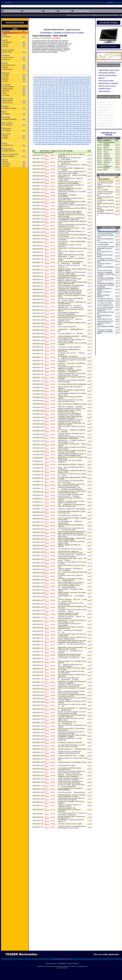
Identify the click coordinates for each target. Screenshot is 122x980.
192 (79, 95)
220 (59, 99)
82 (66, 83)
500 (86, 130)
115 (48, 87)
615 (74, 144)
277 (79, 105)
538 (42, 136)
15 (64, 77)
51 (42, 81)
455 (48, 126)
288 (59, 107)
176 (83, 93)
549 (79, 136)
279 (86, 105)
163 (38, 93)
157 (76, 91)
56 (56, 81)
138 (69, 89)
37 (63, 79)
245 (86, 101)
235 (52, 101)
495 (69, 130)
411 (72, 121)
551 (86, 136)
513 (72, 132)
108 (83, 85)
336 (48, 113)
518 (89, 132)
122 (72, 87)
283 (42, 107)
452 (38, 126)
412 (76, 121)
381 (86, 117)
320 (52, 111)
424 (59, 123)
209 (79, 97)
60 (66, 81)
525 (55, 134)
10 (51, 77)
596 (66, 142)
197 (38, 97)
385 (42, 119)
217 (48, 99)
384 (38, 119)
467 (89, 126)
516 (83, 132)
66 (82, 81)
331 (89, 111)
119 (62, 87)
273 (66, 105)
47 (90, 79)
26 (34, 79)
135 (59, 89)
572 (42, 140)
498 (79, 130)
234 (48, 101)
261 (83, 103)
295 (83, 107)
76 (50, 83)
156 (72, 91)
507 (52, 132)
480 (76, 128)
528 (66, 134)
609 (54, 144)
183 (48, 95)
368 (42, 117)
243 (79, 101)
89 (84, 83)
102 (62, 85)
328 (79, 111)
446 (76, 125)
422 (52, 123)
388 (52, 119)
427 (69, 123)
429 (76, 123)
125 (82, 87)
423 (55, 123)
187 (62, 95)
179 (35, 95)
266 (42, 105)
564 (72, 138)
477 (66, 128)
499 (83, 130)
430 (79, 123)
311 (79, 109)
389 (55, 119)
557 (48, 138)
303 (52, 109)
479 (72, 128)
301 (45, 109)
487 (42, 130)
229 (89, 99)
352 (45, 115)
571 (38, 140)
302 (48, 109)
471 (45, 128)
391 (62, 119)
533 (83, 134)
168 (55, 93)
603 (89, 142)
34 (56, 79)
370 (48, 117)
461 (69, 126)
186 (59, 95)
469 (38, 128)
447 (79, 125)
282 (38, 107)
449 (86, 125)
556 (45, 138)
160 (86, 91)
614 (71, 144)
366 (35, 117)
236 (55, 101)
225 (76, 99)
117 (55, 87)
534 (86, 134)
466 (86, 126)
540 (48, 136)
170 (62, 93)
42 (77, 79)
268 (48, 105)
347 (86, 113)
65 (79, 81)
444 (69, 125)
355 (55, 115)
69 (90, 81)
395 (76, 119)
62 (71, 81)
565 (76, 138)
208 (76, 97)
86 (77, 83)
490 (52, 130)
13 (58, 77)
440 (55, 125)
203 (59, 97)
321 (55, 111)
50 (40, 81)
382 (89, 117)
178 (89, 93)
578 (62, 140)
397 (83, 119)
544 (62, 136)
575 (52, 140)
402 (42, 121)
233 (45, 101)
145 (35, 91)
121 (68, 87)
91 (90, 83)
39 (69, 79)
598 (72, 142)
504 (42, 132)
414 (83, 121)
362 (79, 115)
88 (82, 83)
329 (83, 111)
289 (62, 107)
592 (52, 142)
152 (59, 91)
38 (66, 79)
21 (79, 77)
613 (67, 144)
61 (69, 81)
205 (66, 97)
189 (69, 95)
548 (76, 136)
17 (69, 77)
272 (62, 105)
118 (58, 87)
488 (45, 130)
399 (89, 119)
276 (76, 105)
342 (69, 113)
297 (89, 107)
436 (42, 125)
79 (58, 83)
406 (55, 121)
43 (79, 79)
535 (89, 134)
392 (66, 119)
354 (52, 115)
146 (38, 91)
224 (72, 99)
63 (74, 81)
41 (74, 79)
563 (69, 138)
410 (69, 121)
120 (65, 87)
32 (50, 79)
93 (37, 85)
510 (62, 132)
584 (83, 140)
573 (45, 140)
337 (52, 113)
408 (62, 121)
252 (52, 103)
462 (72, 126)
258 (72, 103)
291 (69, 107)
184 (52, 95)
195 (89, 95)
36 (61, 79)
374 (62, 117)
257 (69, 103)
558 (52, 138)
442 (62, 125)
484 (89, 128)
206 (69, 97)
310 (76, 109)
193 (83, 95)
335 (45, 113)
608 (50, 144)
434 (35, 125)
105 (73, 85)
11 (53, 77)
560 (59, 138)
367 (38, 117)
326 (72, 111)
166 (48, 93)
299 (38, 109)
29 (42, 79)
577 (59, 140)
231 (38, 101)
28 (40, 79)
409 (66, 121)
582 (76, 140)
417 (35, 123)
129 (38, 89)
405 (52, 121)
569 (89, 138)
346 (83, 113)
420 (45, 123)
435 (38, 125)
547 (72, 136)
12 (56, 77)
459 (62, 126)
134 (55, 89)
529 (69, 134)
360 (72, 115)
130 (42, 89)
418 (38, 123)
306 (62, 109)
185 (55, 95)
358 (66, 115)
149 (48, 91)
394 (72, 119)
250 (45, 103)
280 (89, 105)
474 (55, 128)
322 (59, 111)
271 (59, 105)
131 (45, 89)
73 (42, 83)
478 (69, 128)
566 (79, 138)
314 (89, 109)
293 (76, 107)
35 (58, 79)
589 (42, 142)
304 (55, 109)
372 (55, 117)
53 (48, 81)
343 (72, 113)
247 (35, 103)
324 (66, 111)
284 (45, 107)
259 (76, 103)
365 (89, 115)
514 (76, 132)
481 (79, 128)
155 (69, 91)
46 (87, 79)
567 (83, 138)
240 (69, 101)
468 (35, 128)
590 (45, 142)
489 (48, 130)
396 (79, 119)
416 (89, 121)
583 (79, 140)
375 (66, 117)
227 (83, 99)
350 (38, 115)
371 (52, 117)
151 (55, 91)
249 (42, 103)
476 (62, 128)
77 (53, 83)
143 (86, 89)
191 (76, 95)
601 (83, 142)
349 (35, 115)
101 (59, 85)
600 (79, 142)
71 (37, 83)
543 (59, 136)
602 (86, 142)
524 (52, 134)
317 (42, 111)
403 (45, 121)
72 (40, 83)
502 (35, 132)
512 (69, 132)
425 (62, 123)
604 (36, 144)
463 (76, 126)
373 (59, 117)
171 (66, 93)
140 (76, 89)
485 (35, 130)
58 (61, 81)
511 (65, 132)
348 (89, 113)
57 (58, 81)
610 (57, 144)
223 (69, 99)
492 (59, 130)
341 (66, 113)
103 (66, 85)
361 (76, 115)
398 (86, 119)
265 (38, 105)
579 (66, 140)
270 (55, 105)
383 (35, 119)
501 (89, 130)
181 (42, 95)
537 (38, 136)
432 (86, 123)
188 (66, 95)
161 (89, 91)
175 (79, 93)
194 (86, 95)
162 (35, 93)
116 (52, 87)
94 (39, 85)
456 (52, 126)
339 (59, 113)
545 (66, 136)
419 (42, 123)
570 (35, 140)
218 (52, 99)
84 (71, 83)
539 (45, 136)
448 (83, 125)
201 (52, 97)
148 (45, 91)
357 (62, 115)
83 (69, 83)
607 (47, 144)
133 (52, 89)
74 (45, 83)
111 (35, 87)
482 (83, 128)
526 (59, 134)
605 (40, 144)
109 (86, 85)
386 (45, 119)
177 (86, 93)
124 (79, 87)
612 (64, 144)
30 (45, 79)
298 (35, 109)
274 (69, 105)
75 (48, 83)
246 (89, 101)
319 (48, 111)
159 (83, 91)
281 (35, 107)
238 (62, 101)
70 (34, 83)
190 (72, 95)
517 (86, 132)
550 (83, 136)
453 (42, 126)
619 (88, 144)
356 (59, 115)
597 (69, 142)
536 (35, 136)
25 (90, 77)
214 (38, 99)
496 (72, 130)
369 (45, 117)
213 (35, 99)
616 (77, 144)
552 (89, 136)
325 (69, 111)
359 (69, 115)
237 (59, 101)
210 (83, 97)
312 (83, 109)
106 (76, 85)
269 (52, 105)
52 (45, 81)
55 (53, 81)
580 (69, 140)
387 (48, 119)
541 (52, 136)
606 (43, 144)
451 (35, 126)
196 (35, 97)
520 (38, 134)
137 (66, 89)
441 (59, 125)
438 (48, 125)
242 (76, 101)
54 (50, 81)
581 (72, 140)
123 (75, 87)
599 (76, 142)
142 (83, 89)
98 (50, 85)
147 (42, 91)
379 (79, 117)
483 (86, 128)
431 (83, 123)
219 (55, 99)
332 (35, 113)
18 (72, 77)
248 (38, 103)
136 (62, 89)
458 (59, 126)
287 (55, 107)
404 (48, 121)
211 (86, 97)
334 (42, 113)
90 (87, 83)
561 (62, 138)
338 (55, 113)
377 (72, 117)
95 (42, 85)
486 (38, 130)
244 (83, 101)
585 (86, 140)
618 (84, 144)
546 (69, 136)
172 (69, 93)
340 (62, 113)
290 (66, 107)
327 (76, 111)
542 (55, 136)
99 (53, 85)
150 (52, 91)
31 (48, 79)
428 (72, 123)
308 (69, 109)
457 (55, 126)
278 (83, 105)
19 (74, 77)
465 (83, 126)
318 (45, 111)
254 (59, 103)
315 (35, 111)
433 (89, 123)
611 (60, 144)
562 (66, 138)
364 (86, 115)
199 (45, 97)
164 (42, 93)
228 (86, 99)
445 (72, 125)
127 (89, 87)
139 (72, 89)
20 (77, 77)
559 (55, 138)
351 (42, 115)
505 (45, 132)
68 (87, 81)
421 (48, 123)
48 (34, 81)
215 (42, 99)
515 (79, 132)
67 (84, 81)
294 (79, 107)
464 (79, 126)
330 (86, 111)
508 (55, 132)
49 (37, 81)
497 (76, 130)
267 (45, 105)
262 (86, 103)
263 (89, 103)
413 (79, 121)
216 (45, 99)
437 (45, 125)
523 (48, 134)
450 (89, 125)
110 (90, 85)
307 (66, 109)
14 (61, 77)
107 (79, 85)
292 (72, 107)
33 (53, 79)
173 (72, 93)
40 (71, 79)
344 (76, 113)
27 (37, 79)
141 (79, 89)
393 (69, 119)
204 (62, 97)
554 (38, 138)
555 (42, 138)
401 (38, 121)
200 (48, 97)
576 (55, 140)
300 (42, 109)
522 (45, 134)
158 (79, 91)
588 (38, 142)
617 (81, 144)
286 (52, 107)
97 (47, 85)
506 (48, 132)
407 (59, 121)
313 (86, 109)
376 (69, 117)
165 (45, 93)
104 (69, 85)
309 (72, 109)
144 (89, 89)
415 (86, 121)
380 (83, 117)
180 (38, 95)
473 (52, 128)
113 (42, 87)
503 (38, 132)
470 (42, 128)
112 (38, 87)
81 (63, 83)
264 (35, 105)
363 (83, 115)
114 (45, 87)
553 (35, 138)
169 (59, 93)
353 (48, 115)
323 (62, 111)
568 (86, 138)
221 (62, 99)
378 (76, 117)
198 (42, 97)
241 (72, 101)
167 (52, 93)
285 (48, 107)
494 (66, 130)
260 (79, 103)
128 (35, 89)
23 (85, 77)
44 (82, 79)
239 (66, 101)
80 (61, 83)
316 (38, 111)
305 (59, 109)
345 (79, 113)
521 (42, 134)
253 (55, 103)
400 (35, 121)
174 (76, 93)
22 (82, 77)
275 (72, 105)
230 (35, 101)
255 (62, 103)
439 (52, 125)
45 (84, 79)
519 (35, 134)
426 (66, 123)
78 (56, 83)
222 (66, 99)
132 (48, 89)
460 (66, 126)
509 (59, 132)
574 (48, 140)
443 (66, 125)
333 (38, 113)
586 (89, 140)
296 (86, 107)
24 (87, 77)
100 (56, 85)
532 (79, 134)
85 (74, 83)
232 (42, 101)
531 (76, 134)
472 (48, 128)
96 (45, 85)
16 (66, 77)
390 (59, 119)
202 (55, 97)
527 (62, 134)
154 (66, 91)
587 (35, 142)
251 (48, 103)
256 (66, 103)
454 (45, 126)
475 (59, 128)
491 (55, 130)
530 (72, 134)
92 (34, 85)
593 (55, 142)
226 (79, 99)
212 (89, 97)
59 (63, 81)
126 (86, 87)
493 (62, 130)
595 (62, 142)
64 (77, 81)
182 (45, 95)
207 (72, 97)
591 (48, 142)
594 (59, 142)
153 (62, 91)
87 (79, 83)
